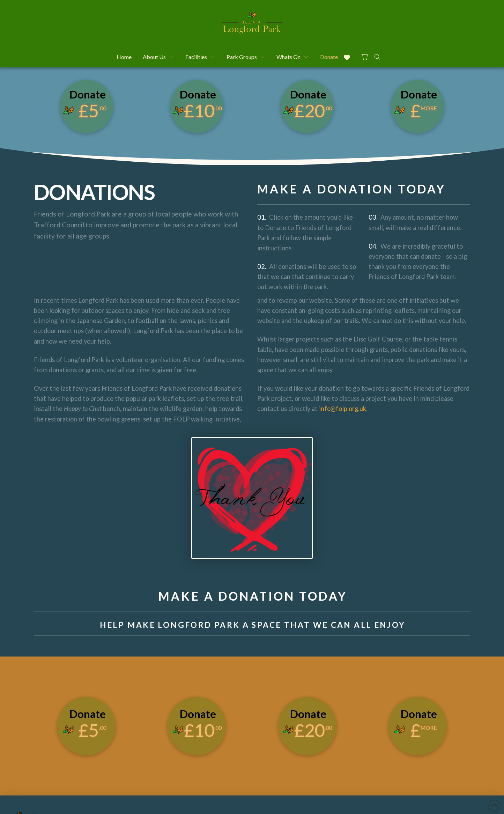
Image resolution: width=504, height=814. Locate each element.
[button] (365, 56)
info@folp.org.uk (342, 409)
